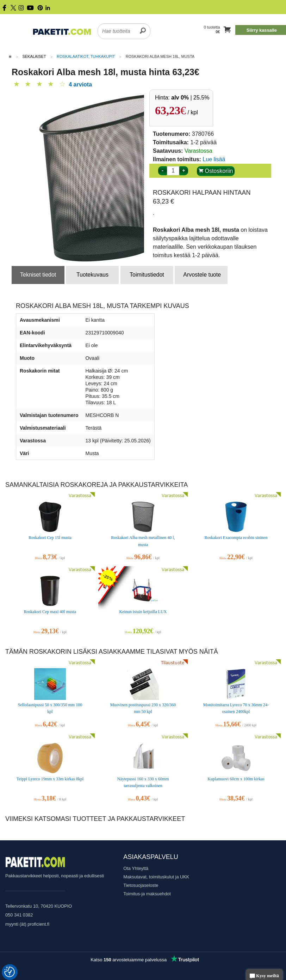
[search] (143, 27)
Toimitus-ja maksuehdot (147, 894)
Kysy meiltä (264, 976)
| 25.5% (190, 98)
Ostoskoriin (216, 171)
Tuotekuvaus (92, 275)
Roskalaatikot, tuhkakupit (86, 56)
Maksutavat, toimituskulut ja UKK (156, 877)
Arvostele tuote (202, 275)
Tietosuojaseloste (141, 885)
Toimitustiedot (147, 275)
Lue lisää (214, 159)
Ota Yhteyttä (136, 868)
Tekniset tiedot (38, 275)
